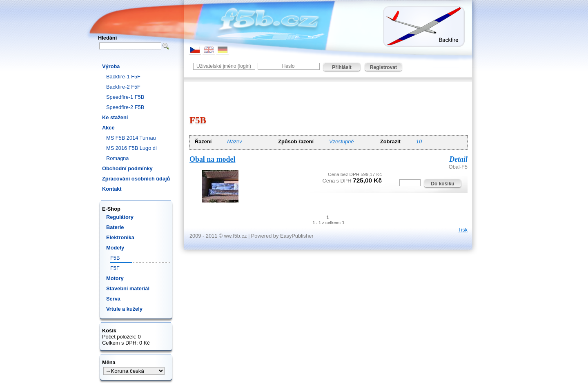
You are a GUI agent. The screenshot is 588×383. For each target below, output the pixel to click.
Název (234, 141)
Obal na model (212, 159)
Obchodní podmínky (127, 168)
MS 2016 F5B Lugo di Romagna (131, 153)
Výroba (111, 66)
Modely (115, 248)
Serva (113, 299)
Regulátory (120, 217)
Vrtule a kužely (124, 309)
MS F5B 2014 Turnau (131, 138)
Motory (115, 278)
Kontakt (112, 189)
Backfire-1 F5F (123, 77)
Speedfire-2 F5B (125, 107)
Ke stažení (115, 117)
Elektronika (120, 237)
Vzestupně (341, 141)
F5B (115, 258)
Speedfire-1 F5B (125, 97)
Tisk (463, 230)
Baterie (115, 227)
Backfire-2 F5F (123, 87)
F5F (115, 268)
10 (419, 141)
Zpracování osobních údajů (136, 179)
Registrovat (383, 67)
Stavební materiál (128, 288)
